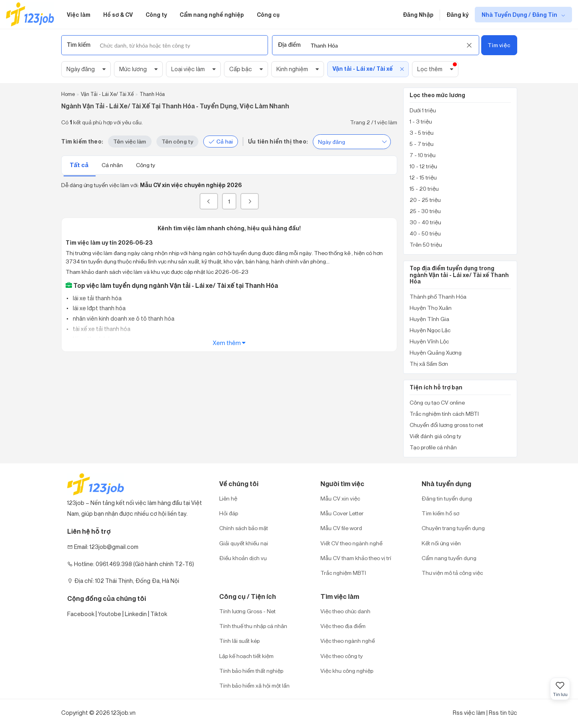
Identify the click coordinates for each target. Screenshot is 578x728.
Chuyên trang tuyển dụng (453, 528)
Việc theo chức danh (345, 611)
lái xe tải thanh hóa (97, 298)
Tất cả (80, 165)
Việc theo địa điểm (343, 626)
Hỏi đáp (229, 513)
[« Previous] (209, 201)
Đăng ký (457, 15)
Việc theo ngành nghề (348, 641)
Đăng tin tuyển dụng (447, 498)
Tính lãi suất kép (239, 641)
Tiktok (159, 614)
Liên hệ (228, 498)
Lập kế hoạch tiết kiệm (246, 656)
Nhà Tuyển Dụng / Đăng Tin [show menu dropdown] (520, 15)
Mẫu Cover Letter (342, 513)
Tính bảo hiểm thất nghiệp (251, 671)
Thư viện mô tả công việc (452, 573)
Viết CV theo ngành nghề (351, 543)
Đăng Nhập (418, 15)
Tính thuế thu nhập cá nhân (253, 626)
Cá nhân (113, 165)
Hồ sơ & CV (118, 15)
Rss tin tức (503, 713)
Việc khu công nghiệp (347, 671)
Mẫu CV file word (341, 528)
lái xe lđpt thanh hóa (99, 308)
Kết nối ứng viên (441, 543)
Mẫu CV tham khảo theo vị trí (356, 558)
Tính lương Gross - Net (247, 611)
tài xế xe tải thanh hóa (101, 329)
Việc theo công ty (342, 656)
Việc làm (79, 15)
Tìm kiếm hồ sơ (440, 513)
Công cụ (268, 15)
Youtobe (110, 614)
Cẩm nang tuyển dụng (449, 558)
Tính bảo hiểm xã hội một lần (254, 685)
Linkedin (136, 614)
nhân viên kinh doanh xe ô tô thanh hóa (123, 318)
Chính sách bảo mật (244, 528)
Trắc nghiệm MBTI (343, 573)
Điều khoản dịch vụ (243, 558)
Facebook (81, 614)
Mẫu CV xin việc (340, 498)
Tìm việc (499, 45)
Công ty (156, 15)
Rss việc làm (469, 713)
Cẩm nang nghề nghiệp (212, 15)
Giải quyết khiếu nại (244, 543)
